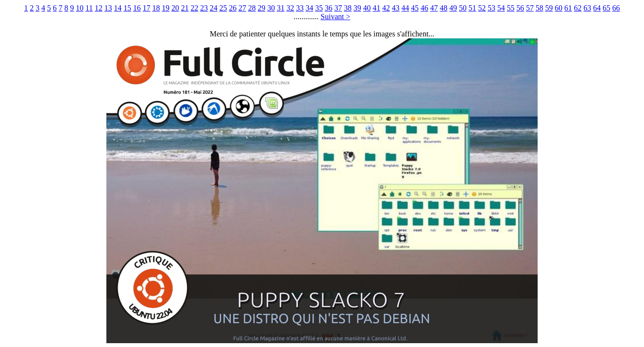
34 (310, 8)
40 (367, 8)
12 (99, 8)
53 (492, 8)
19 (166, 8)
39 (357, 8)
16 (137, 8)
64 (597, 8)
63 (587, 8)
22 (195, 8)
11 (89, 8)
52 (482, 8)
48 (444, 8)
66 (616, 8)
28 (252, 8)
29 (262, 8)
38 (348, 8)
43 (396, 8)
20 (175, 8)
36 (329, 8)
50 (463, 8)
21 (185, 8)
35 (319, 8)
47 (434, 8)
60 (559, 8)
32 (290, 8)
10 (80, 8)
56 (520, 8)
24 (214, 8)
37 (338, 8)
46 (425, 8)
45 (415, 8)
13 (108, 8)
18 (156, 8)
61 (568, 8)
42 (386, 8)
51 (472, 8)
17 (147, 8)
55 (511, 8)
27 (242, 8)
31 (281, 8)
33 (300, 8)
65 (607, 8)
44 (405, 8)
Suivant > (335, 17)
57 (530, 8)
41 (377, 8)
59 (549, 8)
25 (223, 8)
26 (233, 8)
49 (453, 8)
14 (118, 8)
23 (204, 8)
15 (127, 8)
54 (501, 8)
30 (271, 8)
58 (540, 8)
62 (578, 8)
